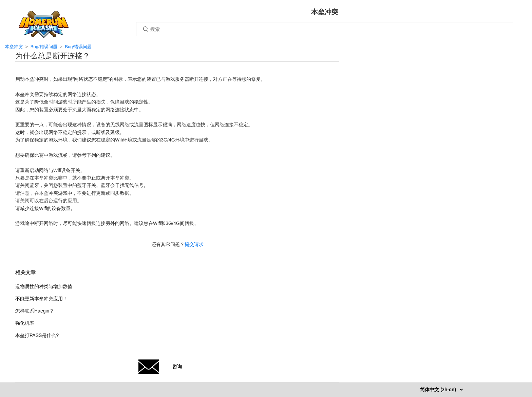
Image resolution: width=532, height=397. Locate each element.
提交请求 (194, 244)
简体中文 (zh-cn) (439, 390)
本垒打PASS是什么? (37, 335)
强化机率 (25, 323)
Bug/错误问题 (44, 47)
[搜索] (325, 29)
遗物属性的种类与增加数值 (44, 286)
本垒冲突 (14, 47)
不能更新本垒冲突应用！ (41, 299)
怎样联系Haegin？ (35, 311)
